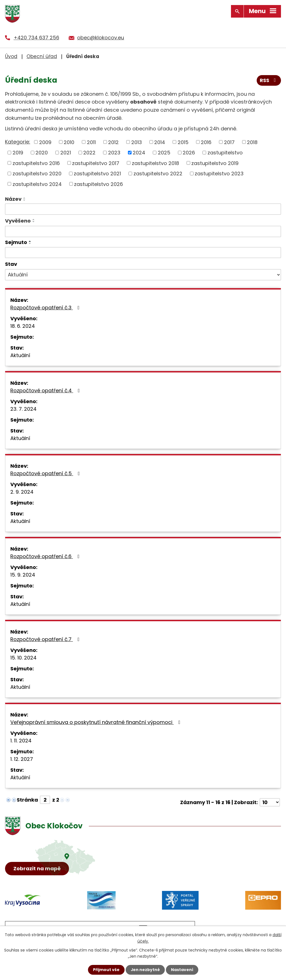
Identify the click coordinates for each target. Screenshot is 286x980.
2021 (66, 152)
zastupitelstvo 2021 (97, 173)
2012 (113, 142)
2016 (206, 142)
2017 (229, 142)
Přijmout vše (106, 970)
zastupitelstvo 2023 (219, 173)
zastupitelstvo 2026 (98, 184)
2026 (189, 152)
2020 (42, 152)
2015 (183, 142)
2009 (45, 142)
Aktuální (20, 355)
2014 (160, 142)
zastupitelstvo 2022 (158, 173)
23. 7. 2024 (23, 409)
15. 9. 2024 (23, 575)
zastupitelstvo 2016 (36, 163)
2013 (137, 142)
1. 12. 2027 (22, 759)
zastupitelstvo (225, 152)
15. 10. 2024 (23, 658)
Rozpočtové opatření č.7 (46, 639)
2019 (18, 152)
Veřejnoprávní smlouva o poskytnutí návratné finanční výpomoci (96, 722)
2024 (139, 152)
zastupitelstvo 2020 (37, 173)
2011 (91, 142)
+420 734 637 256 (36, 38)
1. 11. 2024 (21, 741)
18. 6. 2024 (23, 326)
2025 (164, 152)
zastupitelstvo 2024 (37, 184)
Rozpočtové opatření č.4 (46, 390)
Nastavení (182, 970)
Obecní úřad (42, 56)
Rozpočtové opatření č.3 (46, 308)
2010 (69, 142)
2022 (89, 152)
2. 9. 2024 (22, 492)
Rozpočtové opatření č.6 (46, 556)
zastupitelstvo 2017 (96, 163)
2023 (114, 152)
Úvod (11, 56)
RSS (269, 81)
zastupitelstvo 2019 (215, 163)
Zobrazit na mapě (37, 869)
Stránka (27, 800)
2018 (252, 142)
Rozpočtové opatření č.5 (46, 473)
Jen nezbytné (145, 970)
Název (13, 199)
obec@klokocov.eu (101, 38)
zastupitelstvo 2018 (155, 163)
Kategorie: (18, 141)
